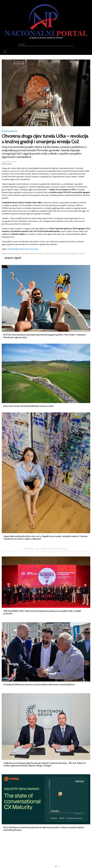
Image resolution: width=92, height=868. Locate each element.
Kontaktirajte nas (46, 856)
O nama (46, 854)
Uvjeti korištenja (46, 851)
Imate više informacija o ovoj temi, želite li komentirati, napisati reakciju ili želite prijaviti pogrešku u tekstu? (44, 254)
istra (27, 249)
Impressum (46, 845)
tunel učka (34, 249)
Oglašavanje (46, 848)
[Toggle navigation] (5, 52)
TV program (46, 859)
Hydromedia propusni (16, 249)
